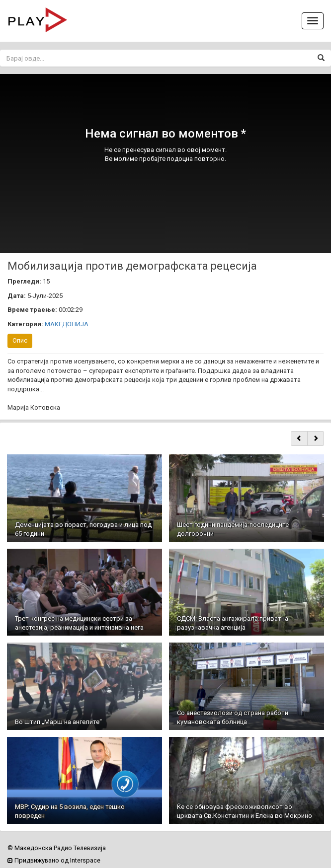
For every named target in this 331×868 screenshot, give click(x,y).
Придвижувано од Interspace (54, 860)
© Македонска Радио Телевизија (57, 848)
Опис (20, 340)
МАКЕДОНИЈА (67, 324)
